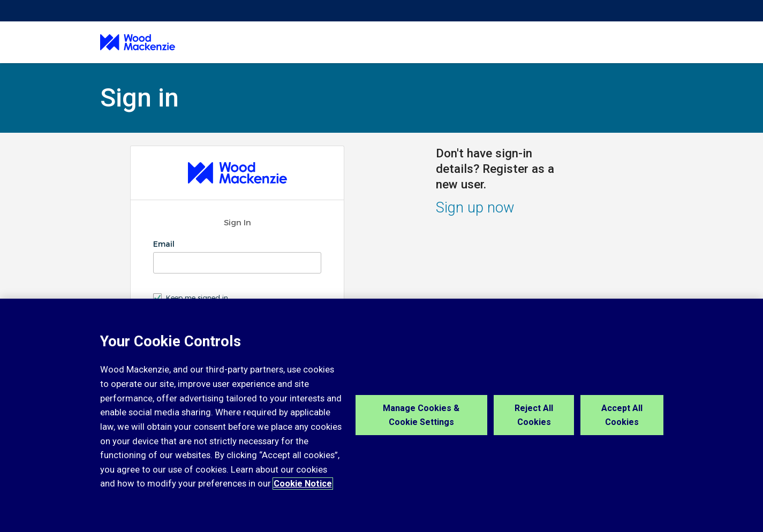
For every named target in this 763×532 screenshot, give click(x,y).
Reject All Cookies (534, 415)
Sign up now (475, 208)
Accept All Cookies (622, 415)
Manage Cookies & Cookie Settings (421, 415)
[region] (381, 415)
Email (165, 244)
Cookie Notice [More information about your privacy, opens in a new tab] (303, 484)
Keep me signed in (197, 298)
